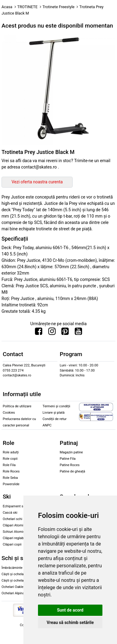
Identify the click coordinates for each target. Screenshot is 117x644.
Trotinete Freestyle (58, 7)
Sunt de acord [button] (70, 610)
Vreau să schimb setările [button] (70, 622)
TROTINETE (28, 7)
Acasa (7, 7)
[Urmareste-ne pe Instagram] (52, 333)
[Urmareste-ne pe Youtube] (78, 333)
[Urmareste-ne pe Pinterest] (65, 333)
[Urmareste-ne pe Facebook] (39, 333)
